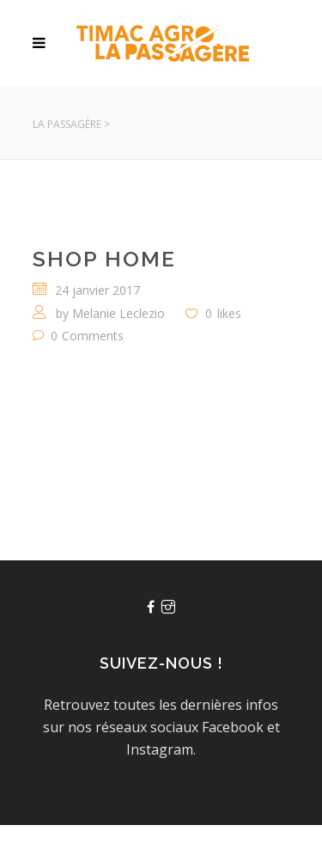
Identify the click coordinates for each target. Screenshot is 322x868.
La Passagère (67, 124)
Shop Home (104, 259)
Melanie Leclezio (118, 313)
